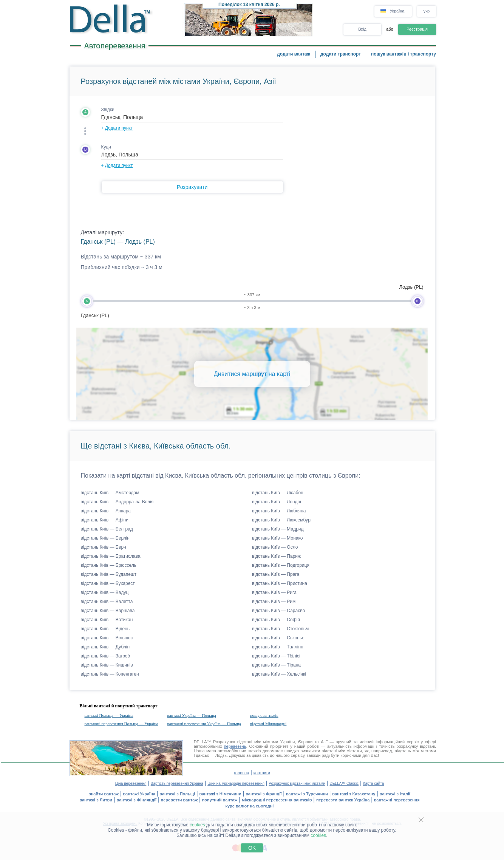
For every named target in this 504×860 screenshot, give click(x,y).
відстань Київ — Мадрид (278, 529)
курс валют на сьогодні (250, 806)
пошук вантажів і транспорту (404, 54)
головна (241, 773)
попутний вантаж (220, 800)
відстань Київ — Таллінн (278, 647)
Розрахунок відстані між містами (297, 783)
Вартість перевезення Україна (177, 783)
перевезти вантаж (179, 800)
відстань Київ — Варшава (108, 611)
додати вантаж (294, 54)
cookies (197, 825)
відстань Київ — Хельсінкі (279, 674)
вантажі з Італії (395, 794)
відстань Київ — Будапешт (109, 574)
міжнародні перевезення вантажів (277, 800)
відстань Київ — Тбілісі (276, 656)
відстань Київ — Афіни (105, 520)
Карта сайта (374, 783)
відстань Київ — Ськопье (278, 638)
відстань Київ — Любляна (279, 511)
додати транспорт (341, 54)
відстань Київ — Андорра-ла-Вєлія (117, 502)
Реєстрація (417, 29)
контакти (262, 773)
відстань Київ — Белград (107, 529)
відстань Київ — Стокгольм (280, 629)
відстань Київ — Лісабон (278, 493)
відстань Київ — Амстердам (110, 493)
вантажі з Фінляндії (137, 800)
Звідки (108, 110)
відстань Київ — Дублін (105, 647)
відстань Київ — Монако (278, 538)
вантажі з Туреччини (307, 794)
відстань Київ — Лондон (277, 502)
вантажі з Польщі (177, 794)
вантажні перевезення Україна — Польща (204, 724)
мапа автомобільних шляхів (233, 751)
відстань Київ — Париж (276, 556)
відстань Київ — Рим (274, 602)
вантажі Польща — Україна (109, 715)
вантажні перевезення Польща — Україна (121, 724)
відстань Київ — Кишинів (107, 665)
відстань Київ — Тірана (276, 665)
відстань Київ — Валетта (107, 602)
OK (252, 848)
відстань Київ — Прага (276, 574)
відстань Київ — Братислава (111, 556)
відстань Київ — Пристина (280, 583)
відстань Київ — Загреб (106, 656)
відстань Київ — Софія (276, 620)
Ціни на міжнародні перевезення (236, 783)
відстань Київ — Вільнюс (107, 638)
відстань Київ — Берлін (105, 538)
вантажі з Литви (96, 800)
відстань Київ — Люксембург (282, 520)
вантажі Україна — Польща (192, 715)
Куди (106, 147)
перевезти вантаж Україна (343, 800)
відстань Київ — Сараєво (278, 611)
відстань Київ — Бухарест (108, 583)
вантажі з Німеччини (220, 794)
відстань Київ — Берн (104, 547)
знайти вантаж (104, 794)
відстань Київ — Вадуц (105, 592)
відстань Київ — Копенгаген (110, 674)
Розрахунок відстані (233, 742)
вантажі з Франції (264, 794)
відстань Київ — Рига (274, 592)
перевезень (235, 746)
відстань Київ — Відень (105, 629)
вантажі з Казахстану (354, 794)
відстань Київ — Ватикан (107, 620)
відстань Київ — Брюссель (109, 565)
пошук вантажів (264, 715)
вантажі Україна (139, 794)
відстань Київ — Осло (275, 547)
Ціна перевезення (131, 783)
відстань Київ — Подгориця (281, 565)
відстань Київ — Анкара (106, 511)
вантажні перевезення (397, 800)
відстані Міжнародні (268, 724)
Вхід (362, 29)
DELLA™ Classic (344, 783)
